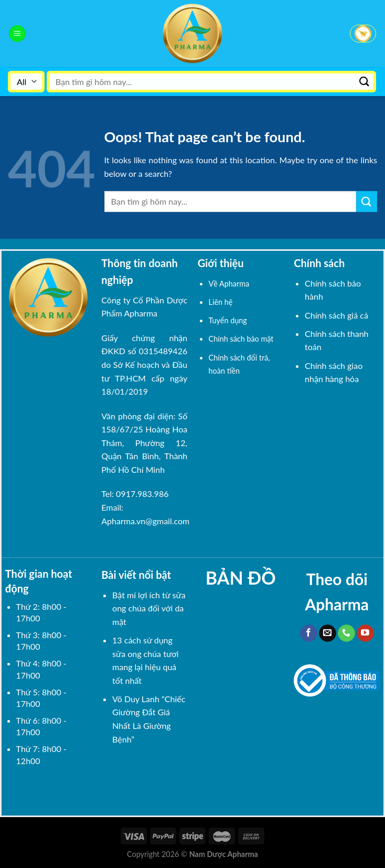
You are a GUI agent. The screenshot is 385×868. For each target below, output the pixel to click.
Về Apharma (229, 284)
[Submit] (365, 82)
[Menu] (17, 34)
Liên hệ (221, 302)
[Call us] (346, 633)
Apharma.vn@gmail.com (145, 521)
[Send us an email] (328, 633)
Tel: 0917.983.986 (135, 494)
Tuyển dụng (228, 320)
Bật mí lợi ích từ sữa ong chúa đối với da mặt (149, 608)
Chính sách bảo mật (241, 339)
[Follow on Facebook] (309, 633)
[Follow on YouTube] (365, 633)
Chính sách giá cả (336, 315)
